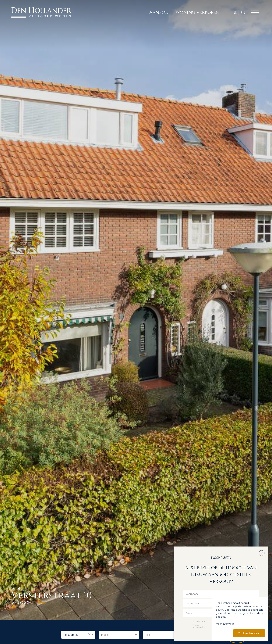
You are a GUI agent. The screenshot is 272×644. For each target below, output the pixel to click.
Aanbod (159, 13)
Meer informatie (225, 624)
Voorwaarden (199, 627)
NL (235, 13)
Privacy (195, 625)
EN (243, 13)
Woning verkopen (197, 13)
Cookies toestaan (249, 633)
